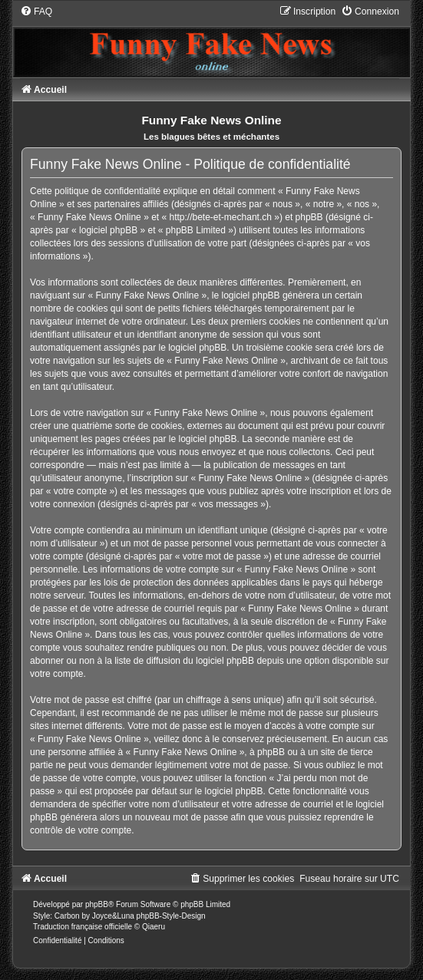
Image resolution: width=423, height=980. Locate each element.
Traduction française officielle (83, 927)
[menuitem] (36, 12)
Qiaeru (154, 927)
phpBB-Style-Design (171, 916)
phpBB (97, 904)
